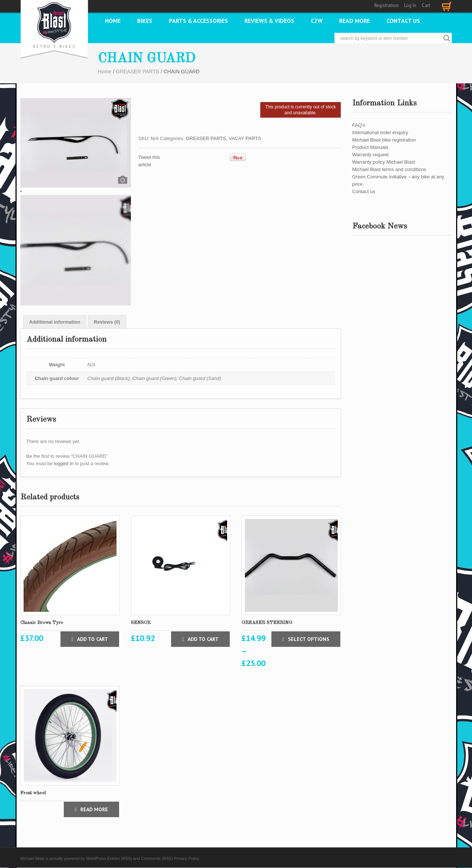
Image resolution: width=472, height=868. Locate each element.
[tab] (55, 322)
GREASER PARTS (138, 72)
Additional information (55, 322)
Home (113, 21)
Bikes (145, 21)
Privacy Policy (187, 859)
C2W (317, 21)
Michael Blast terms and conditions (389, 169)
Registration (386, 5)
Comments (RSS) (157, 859)
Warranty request (370, 155)
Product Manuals (370, 147)
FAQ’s (359, 125)
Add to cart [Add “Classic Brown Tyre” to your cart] (93, 639)
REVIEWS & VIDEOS (269, 21)
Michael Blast (32, 859)
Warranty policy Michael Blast (383, 162)
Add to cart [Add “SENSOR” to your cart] (203, 639)
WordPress (96, 859)
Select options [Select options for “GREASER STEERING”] (309, 639)
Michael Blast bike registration (384, 140)
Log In (410, 5)
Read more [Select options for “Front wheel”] (94, 810)
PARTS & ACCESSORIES (198, 21)
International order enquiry (380, 133)
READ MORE (355, 21)
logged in (64, 464)
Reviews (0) (107, 322)
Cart (426, 5)
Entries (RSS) (120, 859)
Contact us (403, 21)
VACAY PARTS (245, 138)
